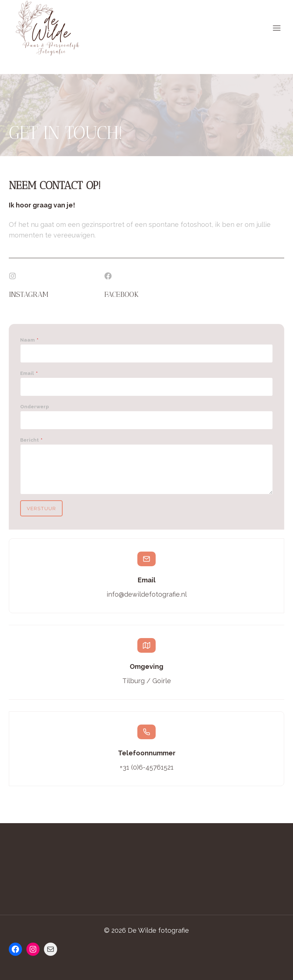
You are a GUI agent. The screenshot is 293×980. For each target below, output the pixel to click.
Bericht (32, 440)
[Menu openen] (277, 28)
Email (29, 373)
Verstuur (42, 509)
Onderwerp (35, 407)
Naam (30, 340)
